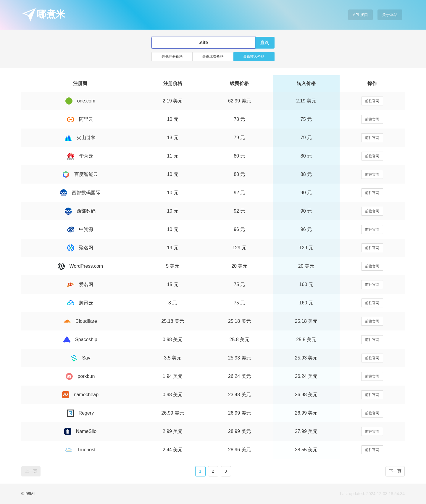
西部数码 (80, 211)
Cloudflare (80, 321)
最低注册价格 (172, 57)
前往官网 (372, 101)
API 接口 (360, 15)
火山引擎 (80, 138)
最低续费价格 (213, 57)
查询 (265, 42)
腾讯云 (80, 303)
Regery (80, 413)
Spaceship (80, 340)
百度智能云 (80, 174)
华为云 (80, 156)
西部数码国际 (80, 193)
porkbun (80, 376)
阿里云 (80, 119)
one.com (80, 101)
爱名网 (80, 284)
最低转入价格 (254, 57)
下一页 (395, 471)
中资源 (80, 229)
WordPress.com (80, 266)
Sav (80, 358)
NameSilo (80, 431)
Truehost (80, 450)
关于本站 (390, 15)
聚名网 (80, 248)
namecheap (80, 395)
